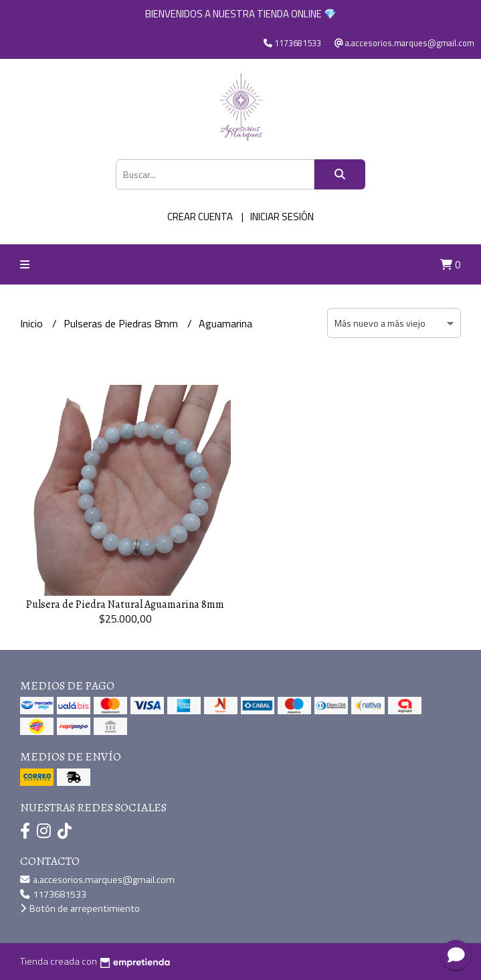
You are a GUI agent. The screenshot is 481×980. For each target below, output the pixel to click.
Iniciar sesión (282, 217)
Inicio (33, 323)
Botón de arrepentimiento (80, 908)
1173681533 (53, 894)
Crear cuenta (200, 217)
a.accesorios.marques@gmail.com (97, 880)
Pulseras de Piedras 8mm (122, 323)
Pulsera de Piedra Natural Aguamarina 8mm (125, 604)
